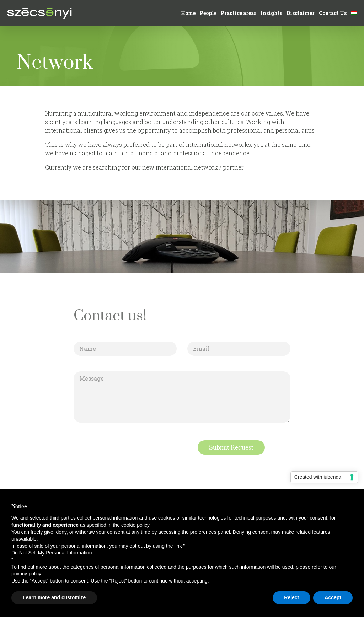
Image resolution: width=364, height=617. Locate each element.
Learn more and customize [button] (54, 597)
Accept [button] (333, 597)
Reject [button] (291, 597)
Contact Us (333, 13)
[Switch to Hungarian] (354, 13)
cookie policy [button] (135, 525)
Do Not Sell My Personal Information (52, 553)
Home (188, 13)
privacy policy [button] (26, 574)
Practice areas (239, 13)
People (208, 13)
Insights (271, 13)
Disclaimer (301, 13)
